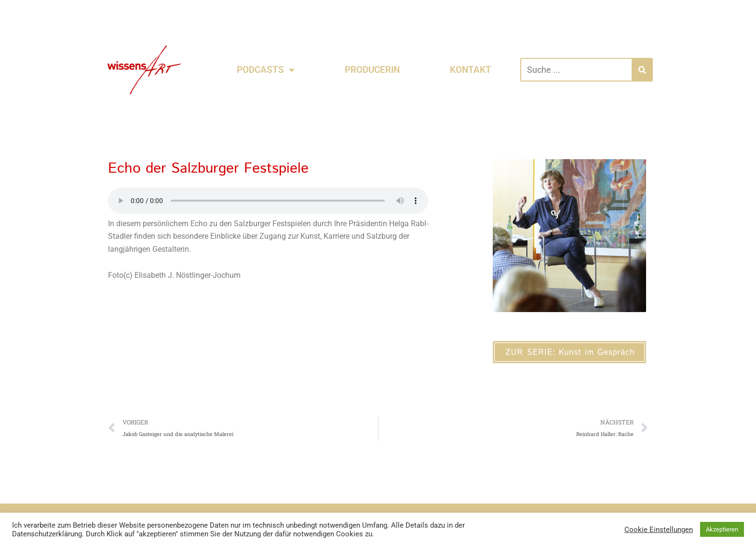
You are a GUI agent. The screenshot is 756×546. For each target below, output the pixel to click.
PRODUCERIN (372, 70)
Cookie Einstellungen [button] (659, 530)
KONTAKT (471, 70)
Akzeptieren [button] (722, 529)
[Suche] (642, 70)
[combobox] (576, 70)
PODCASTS (266, 70)
